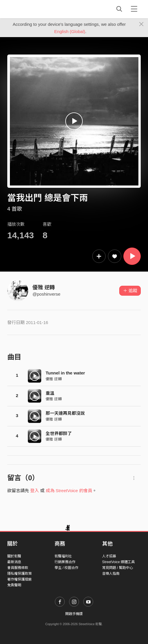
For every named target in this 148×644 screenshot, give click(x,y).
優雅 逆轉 (44, 288)
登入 (35, 491)
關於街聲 (14, 556)
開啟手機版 (74, 614)
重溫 (50, 393)
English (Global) (70, 31)
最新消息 (14, 562)
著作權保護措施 (19, 579)
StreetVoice (31, 9)
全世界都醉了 (59, 433)
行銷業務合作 (65, 562)
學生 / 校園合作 (66, 568)
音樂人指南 (111, 574)
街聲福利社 (63, 556)
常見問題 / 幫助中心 (118, 568)
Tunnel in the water (65, 373)
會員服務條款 (18, 568)
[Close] (141, 24)
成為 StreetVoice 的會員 (69, 491)
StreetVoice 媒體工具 (119, 562)
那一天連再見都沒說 (65, 413)
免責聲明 (14, 585)
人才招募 (109, 556)
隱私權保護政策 (19, 574)
